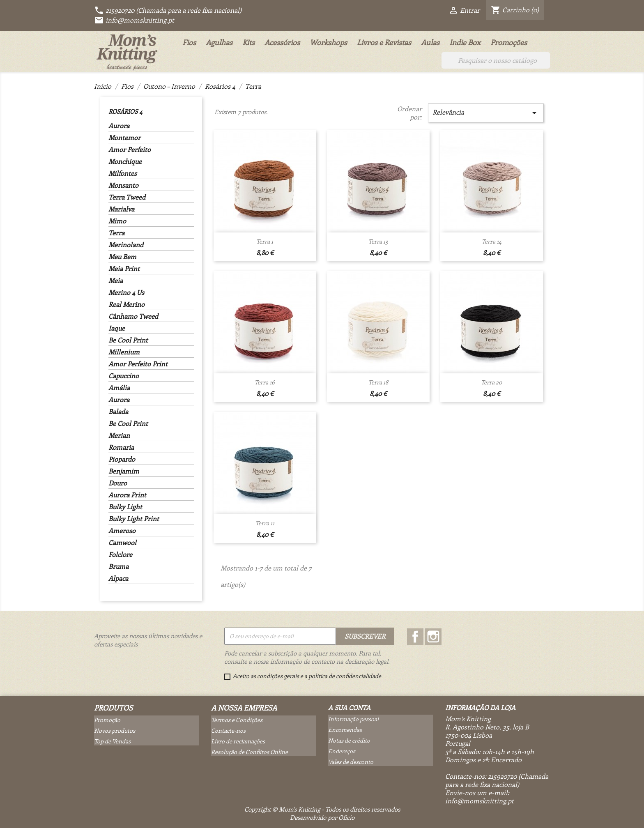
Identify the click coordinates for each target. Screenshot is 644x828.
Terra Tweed (127, 197)
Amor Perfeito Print (138, 364)
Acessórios (282, 42)
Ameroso (122, 531)
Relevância (486, 113)
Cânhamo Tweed (133, 316)
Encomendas (345, 730)
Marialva (121, 209)
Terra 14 (492, 241)
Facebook (415, 637)
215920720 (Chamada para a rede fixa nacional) (168, 10)
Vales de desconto (351, 762)
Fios (189, 42)
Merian (119, 435)
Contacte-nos (228, 730)
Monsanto (123, 185)
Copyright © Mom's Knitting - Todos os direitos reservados (322, 809)
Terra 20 (491, 382)
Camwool (122, 543)
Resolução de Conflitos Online (250, 752)
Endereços (342, 751)
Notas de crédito (349, 740)
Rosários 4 (125, 111)
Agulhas (219, 42)
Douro (118, 483)
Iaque (117, 328)
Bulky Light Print (134, 519)
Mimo (117, 221)
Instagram (433, 637)
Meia (116, 281)
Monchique (125, 161)
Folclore (120, 554)
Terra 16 (265, 382)
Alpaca (118, 578)
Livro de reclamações (238, 741)
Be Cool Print (128, 340)
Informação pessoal (353, 719)
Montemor (124, 138)
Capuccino (124, 376)
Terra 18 (378, 382)
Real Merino (126, 304)
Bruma (118, 566)
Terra (116, 233)
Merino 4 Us (126, 292)
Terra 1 (265, 241)
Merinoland (126, 245)
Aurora (119, 126)
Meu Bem (122, 257)
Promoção (107, 720)
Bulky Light (125, 507)
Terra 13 (378, 241)
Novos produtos (115, 730)
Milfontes (123, 173)
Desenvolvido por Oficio (322, 817)
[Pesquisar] (496, 60)
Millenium (124, 352)
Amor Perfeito (130, 149)
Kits (248, 42)
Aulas (430, 42)
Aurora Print (127, 495)
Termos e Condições (237, 720)
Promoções (509, 42)
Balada (118, 412)
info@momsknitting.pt (134, 20)
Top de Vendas (112, 741)
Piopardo (122, 459)
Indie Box (465, 42)
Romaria (121, 447)
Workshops (328, 42)
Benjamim (124, 471)
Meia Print (124, 269)
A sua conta (349, 707)
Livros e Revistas (384, 42)
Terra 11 (265, 523)
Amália (119, 388)
